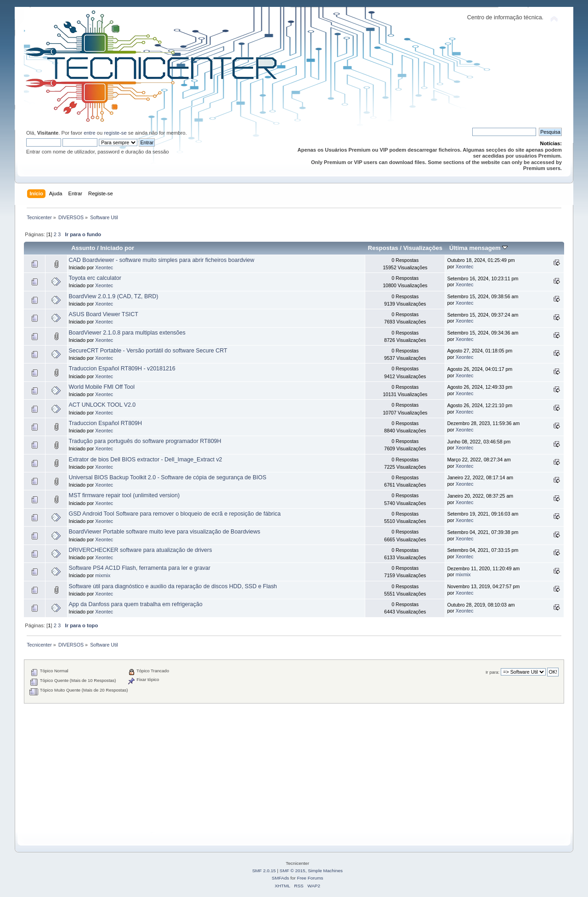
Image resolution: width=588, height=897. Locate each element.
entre (90, 133)
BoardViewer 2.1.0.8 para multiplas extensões (127, 333)
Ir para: (492, 672)
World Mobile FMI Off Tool (102, 387)
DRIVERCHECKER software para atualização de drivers (141, 550)
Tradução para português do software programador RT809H (145, 441)
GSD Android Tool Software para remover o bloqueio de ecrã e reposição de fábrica (175, 514)
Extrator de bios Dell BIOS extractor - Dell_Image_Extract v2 (146, 460)
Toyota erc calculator (95, 278)
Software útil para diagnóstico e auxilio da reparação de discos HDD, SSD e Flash (173, 586)
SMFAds (281, 878)
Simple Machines (325, 871)
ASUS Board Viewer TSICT (104, 314)
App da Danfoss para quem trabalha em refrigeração (136, 604)
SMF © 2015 (293, 871)
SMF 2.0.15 (264, 871)
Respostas (383, 248)
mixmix (103, 575)
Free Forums (310, 878)
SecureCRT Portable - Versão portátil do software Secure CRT (148, 351)
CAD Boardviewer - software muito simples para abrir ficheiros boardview (162, 260)
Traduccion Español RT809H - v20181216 (122, 369)
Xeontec (104, 267)
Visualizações (423, 248)
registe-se (115, 133)
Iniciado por (117, 248)
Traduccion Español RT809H (105, 423)
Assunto (83, 248)
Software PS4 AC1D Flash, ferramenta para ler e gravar (140, 568)
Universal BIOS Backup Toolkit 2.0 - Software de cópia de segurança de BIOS (168, 477)
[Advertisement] (294, 768)
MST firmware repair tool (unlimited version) (124, 495)
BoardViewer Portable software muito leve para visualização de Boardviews (165, 532)
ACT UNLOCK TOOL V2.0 (102, 405)
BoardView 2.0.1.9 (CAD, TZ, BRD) (114, 296)
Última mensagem (478, 248)
